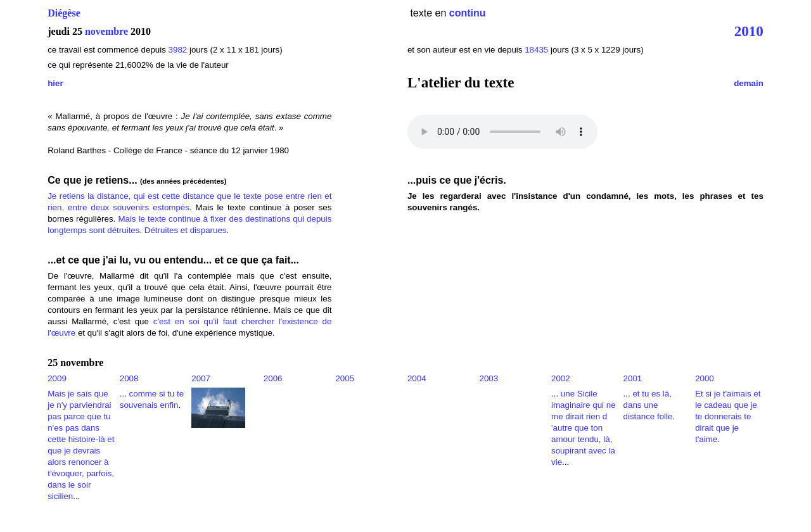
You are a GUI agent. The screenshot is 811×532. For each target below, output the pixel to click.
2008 (129, 378)
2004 (417, 378)
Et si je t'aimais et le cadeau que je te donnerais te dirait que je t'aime (728, 416)
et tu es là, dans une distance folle (648, 405)
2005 (345, 378)
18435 (536, 50)
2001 (633, 378)
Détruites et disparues (186, 230)
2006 (273, 378)
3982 (178, 50)
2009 (57, 378)
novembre (106, 31)
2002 (561, 378)
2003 (489, 378)
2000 (705, 378)
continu (468, 13)
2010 (749, 31)
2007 (201, 378)
